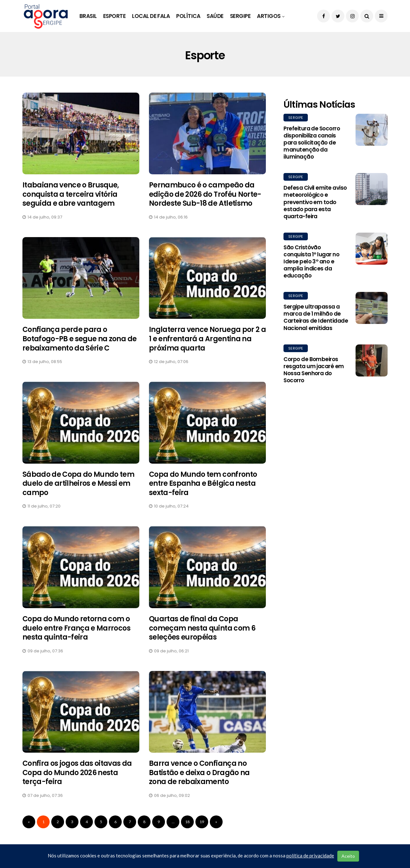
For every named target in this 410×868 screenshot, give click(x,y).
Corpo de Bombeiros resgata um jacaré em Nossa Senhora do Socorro (314, 370)
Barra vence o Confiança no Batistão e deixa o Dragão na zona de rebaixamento (199, 773)
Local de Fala (151, 16)
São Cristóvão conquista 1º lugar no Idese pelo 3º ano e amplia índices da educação (311, 261)
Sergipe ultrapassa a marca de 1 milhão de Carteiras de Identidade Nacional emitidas (316, 317)
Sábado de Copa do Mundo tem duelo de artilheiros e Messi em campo (78, 484)
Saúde (215, 16)
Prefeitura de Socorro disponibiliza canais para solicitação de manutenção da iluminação (312, 143)
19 (202, 822)
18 (187, 822)
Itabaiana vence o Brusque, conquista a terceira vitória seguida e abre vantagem (71, 194)
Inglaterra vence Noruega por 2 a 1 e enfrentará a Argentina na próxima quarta (207, 339)
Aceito (348, 856)
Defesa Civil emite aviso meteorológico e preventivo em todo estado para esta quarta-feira (315, 202)
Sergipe (240, 16)
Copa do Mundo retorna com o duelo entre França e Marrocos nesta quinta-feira (76, 628)
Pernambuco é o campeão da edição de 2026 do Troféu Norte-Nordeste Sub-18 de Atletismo (205, 194)
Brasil (88, 16)
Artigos (269, 16)
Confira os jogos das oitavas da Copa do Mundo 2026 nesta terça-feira (77, 773)
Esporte (114, 16)
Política (188, 16)
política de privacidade (310, 856)
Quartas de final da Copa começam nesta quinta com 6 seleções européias (202, 628)
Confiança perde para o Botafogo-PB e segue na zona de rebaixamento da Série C (79, 339)
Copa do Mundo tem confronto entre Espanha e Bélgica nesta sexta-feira (203, 484)
